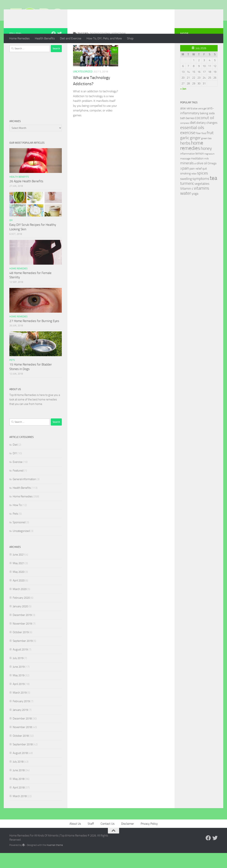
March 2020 (20, 604)
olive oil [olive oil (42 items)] (202, 178)
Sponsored (19, 537)
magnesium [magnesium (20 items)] (209, 169)
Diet (15, 460)
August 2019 (20, 665)
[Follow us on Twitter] (60, 49)
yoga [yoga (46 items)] (195, 209)
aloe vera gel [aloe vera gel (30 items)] (200, 124)
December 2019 (22, 630)
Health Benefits (45, 38)
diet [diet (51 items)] (193, 138)
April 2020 (19, 595)
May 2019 (19, 690)
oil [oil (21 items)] (195, 179)
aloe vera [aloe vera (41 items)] (186, 123)
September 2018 (23, 759)
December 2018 (22, 734)
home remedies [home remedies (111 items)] (192, 161)
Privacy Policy (149, 839)
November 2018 (22, 742)
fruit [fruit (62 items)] (210, 148)
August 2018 (20, 768)
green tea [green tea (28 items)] (206, 153)
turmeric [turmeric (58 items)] (187, 198)
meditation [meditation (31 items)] (197, 173)
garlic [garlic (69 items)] (185, 153)
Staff (91, 839)
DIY (11, 235)
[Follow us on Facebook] (54, 49)
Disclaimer (128, 839)
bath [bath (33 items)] (183, 133)
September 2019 (23, 656)
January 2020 (20, 621)
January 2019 (20, 725)
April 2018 (19, 803)
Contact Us (108, 839)
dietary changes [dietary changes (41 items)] (207, 138)
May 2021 (19, 578)
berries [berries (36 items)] (190, 133)
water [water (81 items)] (186, 208)
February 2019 (21, 716)
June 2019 (19, 682)
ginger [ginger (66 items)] (195, 153)
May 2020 (19, 587)
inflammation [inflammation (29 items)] (187, 169)
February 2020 (21, 613)
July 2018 (18, 777)
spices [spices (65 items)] (202, 188)
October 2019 (21, 647)
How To (17, 520)
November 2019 (22, 639)
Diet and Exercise (71, 38)
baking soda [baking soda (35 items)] (207, 128)
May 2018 (19, 794)
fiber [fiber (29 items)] (198, 148)
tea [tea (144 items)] (213, 193)
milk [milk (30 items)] (206, 174)
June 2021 (19, 570)
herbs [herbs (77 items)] (185, 158)
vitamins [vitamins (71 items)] (202, 203)
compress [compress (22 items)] (185, 138)
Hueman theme (55, 860)
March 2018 (20, 811)
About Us (75, 839)
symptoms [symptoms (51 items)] (201, 194)
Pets (12, 375)
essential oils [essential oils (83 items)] (192, 143)
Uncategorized (83, 87)
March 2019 (20, 708)
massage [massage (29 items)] (185, 174)
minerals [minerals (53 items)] (187, 178)
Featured (18, 486)
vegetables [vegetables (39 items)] (202, 199)
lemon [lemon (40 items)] (200, 168)
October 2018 (21, 751)
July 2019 (18, 673)
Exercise (18, 477)
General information (24, 494)
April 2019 (19, 699)
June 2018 (19, 785)
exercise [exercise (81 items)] (188, 148)
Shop (130, 38)
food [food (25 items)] (204, 148)
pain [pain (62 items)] (186, 183)
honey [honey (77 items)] (206, 163)
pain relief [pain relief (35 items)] (196, 184)
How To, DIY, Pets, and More (104, 38)
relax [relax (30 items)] (194, 189)
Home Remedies (19, 38)
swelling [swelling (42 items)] (186, 194)
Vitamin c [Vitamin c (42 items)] (187, 203)
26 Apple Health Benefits (26, 196)
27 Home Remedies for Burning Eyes (34, 336)
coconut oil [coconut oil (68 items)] (204, 133)
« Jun (183, 104)
